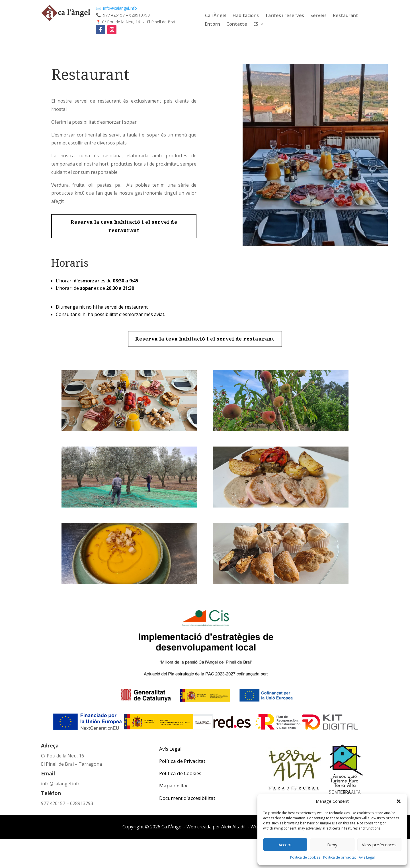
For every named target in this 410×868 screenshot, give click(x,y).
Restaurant (346, 16)
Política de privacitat (340, 857)
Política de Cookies (180, 773)
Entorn (213, 25)
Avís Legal (367, 857)
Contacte (237, 25)
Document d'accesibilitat (187, 798)
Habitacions (246, 16)
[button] (399, 801)
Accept (285, 845)
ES (256, 25)
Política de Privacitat (182, 761)
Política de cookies (305, 857)
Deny (332, 845)
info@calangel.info (61, 784)
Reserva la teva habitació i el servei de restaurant (124, 226)
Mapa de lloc (174, 786)
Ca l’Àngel (216, 16)
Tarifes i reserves (285, 16)
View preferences (379, 845)
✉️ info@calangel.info (117, 8)
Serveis (318, 16)
